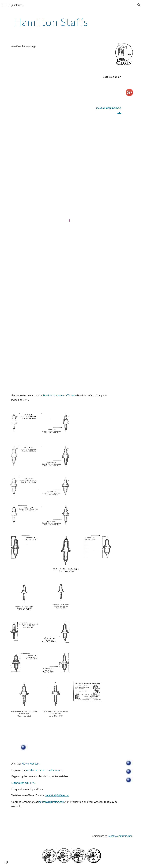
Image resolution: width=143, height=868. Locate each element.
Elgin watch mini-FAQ (23, 783)
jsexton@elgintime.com (51, 802)
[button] (4, 5)
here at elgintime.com (57, 795)
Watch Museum (30, 764)
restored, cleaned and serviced (45, 770)
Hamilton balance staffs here (59, 395)
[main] (51, 22)
